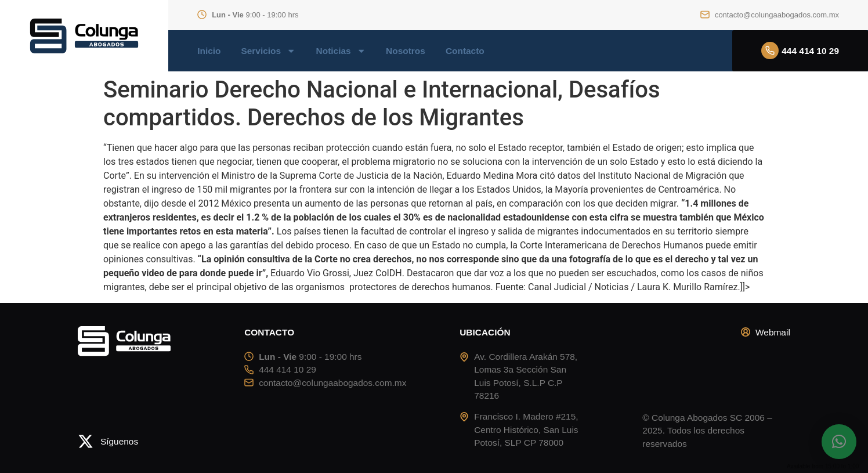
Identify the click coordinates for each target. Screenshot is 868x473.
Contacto (465, 51)
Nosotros (406, 51)
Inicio (209, 51)
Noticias (341, 51)
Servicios (268, 51)
